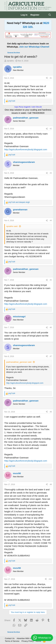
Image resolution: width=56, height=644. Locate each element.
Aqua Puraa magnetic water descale (28, 107)
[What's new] (44, 15)
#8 (51, 412)
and (19, 202)
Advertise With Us (24, 638)
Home (38, 641)
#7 (51, 356)
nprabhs (10, 61)
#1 (51, 78)
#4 (51, 221)
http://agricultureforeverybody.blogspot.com (26, 149)
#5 (51, 280)
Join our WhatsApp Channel (34, 47)
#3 (51, 173)
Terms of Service (12, 641)
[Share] (47, 78)
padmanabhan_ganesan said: (19, 362)
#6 (51, 327)
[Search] (50, 15)
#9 (51, 484)
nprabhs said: (12, 226)
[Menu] (7, 15)
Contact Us (10, 638)
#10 (50, 579)
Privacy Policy (28, 641)
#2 (51, 129)
